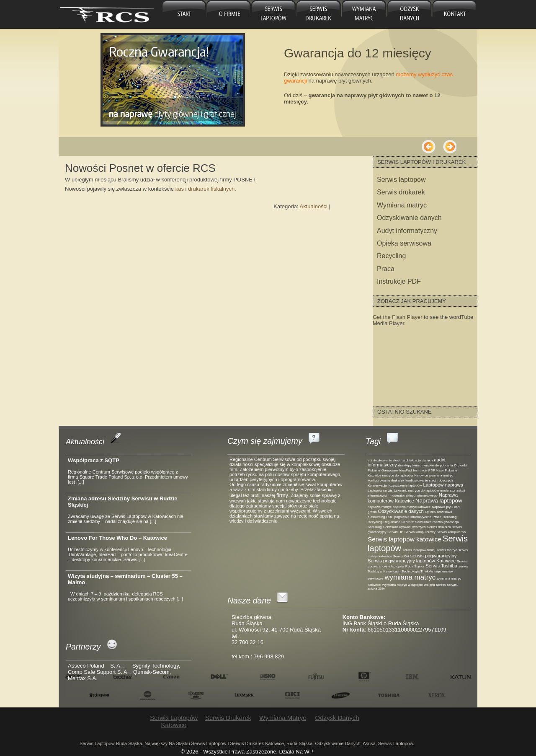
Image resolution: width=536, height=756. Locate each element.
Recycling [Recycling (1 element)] (375, 522)
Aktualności (314, 206)
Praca (386, 269)
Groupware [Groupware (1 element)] (390, 470)
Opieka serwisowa (404, 243)
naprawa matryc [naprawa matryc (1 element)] (380, 507)
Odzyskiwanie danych (409, 218)
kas (180, 189)
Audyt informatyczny (407, 231)
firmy (282, 495)
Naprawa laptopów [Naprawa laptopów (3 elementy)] (439, 501)
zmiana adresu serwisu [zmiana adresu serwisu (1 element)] (441, 585)
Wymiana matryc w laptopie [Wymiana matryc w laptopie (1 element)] (402, 585)
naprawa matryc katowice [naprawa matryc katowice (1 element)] (412, 507)
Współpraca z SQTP (94, 460)
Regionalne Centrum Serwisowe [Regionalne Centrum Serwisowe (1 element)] (407, 522)
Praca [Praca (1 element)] (437, 517)
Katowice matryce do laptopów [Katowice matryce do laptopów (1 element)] (390, 475)
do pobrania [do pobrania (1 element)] (444, 465)
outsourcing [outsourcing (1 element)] (376, 517)
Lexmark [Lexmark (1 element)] (401, 491)
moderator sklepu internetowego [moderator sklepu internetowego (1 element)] (413, 496)
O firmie (229, 14)
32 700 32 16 (247, 642)
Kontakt (454, 14)
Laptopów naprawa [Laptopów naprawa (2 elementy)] (443, 485)
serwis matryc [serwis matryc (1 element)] (447, 550)
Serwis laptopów (401, 180)
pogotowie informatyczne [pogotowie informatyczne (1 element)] (413, 517)
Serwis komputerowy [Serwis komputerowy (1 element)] (420, 532)
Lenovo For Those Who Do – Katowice (117, 538)
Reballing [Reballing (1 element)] (450, 517)
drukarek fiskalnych (211, 189)
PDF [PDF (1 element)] (389, 517)
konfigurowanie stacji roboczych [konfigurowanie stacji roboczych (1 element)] (429, 480)
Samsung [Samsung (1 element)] (375, 527)
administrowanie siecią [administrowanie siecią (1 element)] (384, 460)
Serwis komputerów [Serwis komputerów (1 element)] (451, 532)
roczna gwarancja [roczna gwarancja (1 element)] (446, 522)
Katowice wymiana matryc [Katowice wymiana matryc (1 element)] (434, 475)
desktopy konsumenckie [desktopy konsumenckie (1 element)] (416, 465)
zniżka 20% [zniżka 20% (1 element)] (376, 589)
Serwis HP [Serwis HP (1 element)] (396, 532)
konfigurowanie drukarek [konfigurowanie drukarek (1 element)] (386, 480)
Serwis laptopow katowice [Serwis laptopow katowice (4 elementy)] (405, 539)
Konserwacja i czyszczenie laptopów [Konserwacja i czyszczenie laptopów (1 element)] (395, 485)
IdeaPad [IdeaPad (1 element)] (406, 470)
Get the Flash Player (398, 317)
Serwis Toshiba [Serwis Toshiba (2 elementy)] (441, 566)
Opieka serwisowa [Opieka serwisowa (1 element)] (439, 512)
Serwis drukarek (318, 14)
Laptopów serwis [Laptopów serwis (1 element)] (380, 491)
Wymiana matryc (363, 14)
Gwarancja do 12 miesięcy (358, 53)
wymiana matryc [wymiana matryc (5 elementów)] (410, 577)
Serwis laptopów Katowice (274, 14)
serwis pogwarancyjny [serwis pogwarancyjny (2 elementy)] (434, 556)
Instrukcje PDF (399, 281)
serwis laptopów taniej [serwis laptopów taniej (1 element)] (419, 550)
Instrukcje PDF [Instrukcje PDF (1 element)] (424, 470)
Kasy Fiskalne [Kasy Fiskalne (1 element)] (447, 470)
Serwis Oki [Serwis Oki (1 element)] (401, 556)
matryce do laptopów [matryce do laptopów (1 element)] (423, 491)
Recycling (391, 256)
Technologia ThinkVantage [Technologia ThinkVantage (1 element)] (421, 571)
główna (184, 14)
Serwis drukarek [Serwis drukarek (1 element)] (439, 527)
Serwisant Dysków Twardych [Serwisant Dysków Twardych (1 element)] (405, 527)
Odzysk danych (408, 14)
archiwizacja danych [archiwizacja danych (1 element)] (418, 460)
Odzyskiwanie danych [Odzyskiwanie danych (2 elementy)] (401, 511)
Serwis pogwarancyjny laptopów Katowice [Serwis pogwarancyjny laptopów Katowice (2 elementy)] (412, 561)
